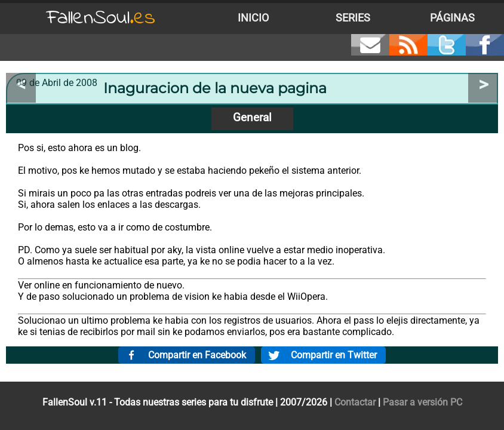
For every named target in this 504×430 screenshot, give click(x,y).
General (252, 117)
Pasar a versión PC (422, 402)
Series (353, 18)
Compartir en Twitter (334, 355)
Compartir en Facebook (197, 355)
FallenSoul (101, 18)
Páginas (452, 18)
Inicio (253, 18)
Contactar (355, 402)
